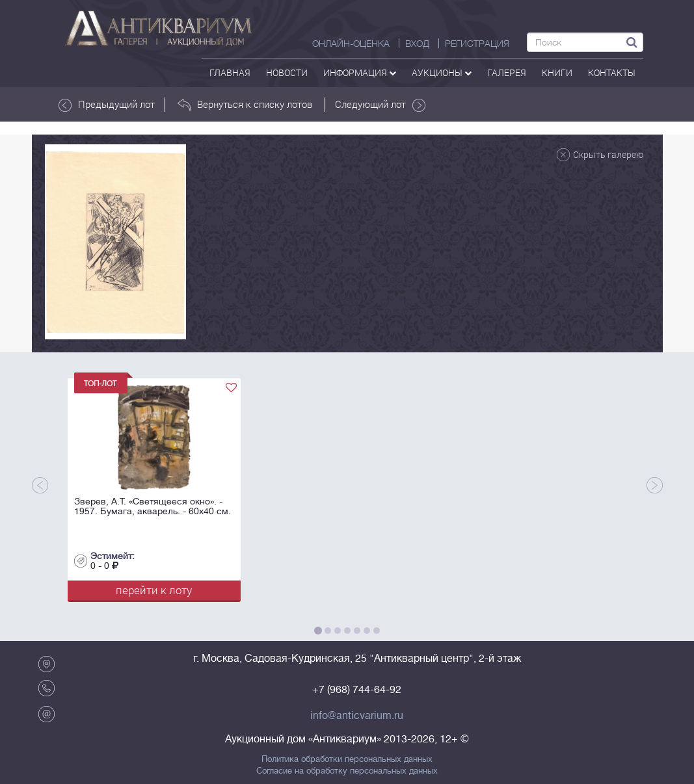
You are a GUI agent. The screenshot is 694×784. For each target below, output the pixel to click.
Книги (557, 72)
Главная (230, 72)
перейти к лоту (154, 590)
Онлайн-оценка (351, 44)
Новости (287, 72)
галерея (507, 72)
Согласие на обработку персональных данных (347, 771)
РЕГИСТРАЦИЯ (477, 44)
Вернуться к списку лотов (245, 105)
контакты (612, 72)
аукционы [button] (442, 72)
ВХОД (417, 44)
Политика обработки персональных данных (347, 759)
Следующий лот (380, 105)
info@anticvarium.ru (357, 716)
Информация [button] (360, 72)
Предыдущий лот (107, 105)
